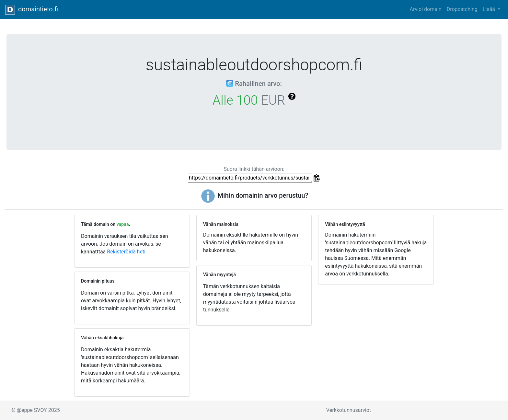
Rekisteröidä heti (126, 252)
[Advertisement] (376, 337)
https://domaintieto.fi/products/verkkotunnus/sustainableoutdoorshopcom (250, 178)
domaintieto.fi (32, 10)
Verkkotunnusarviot (349, 410)
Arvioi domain (425, 9)
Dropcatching (462, 9)
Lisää (490, 9)
